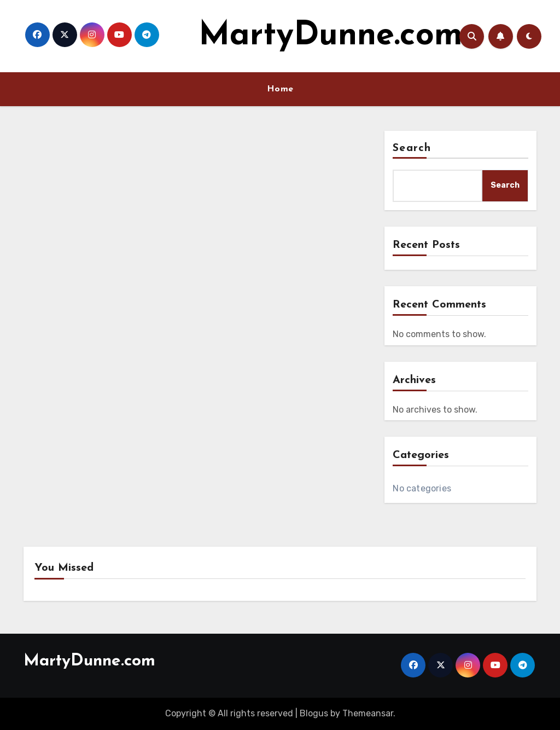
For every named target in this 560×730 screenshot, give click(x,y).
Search (412, 148)
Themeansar (368, 713)
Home (280, 89)
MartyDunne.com (331, 36)
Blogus (314, 713)
